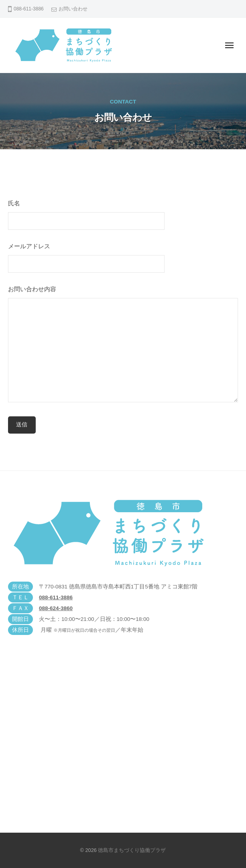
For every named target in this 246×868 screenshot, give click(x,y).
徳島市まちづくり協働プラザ (132, 850)
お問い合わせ (73, 9)
